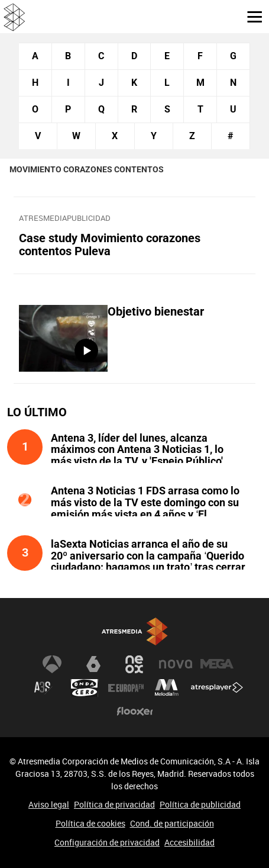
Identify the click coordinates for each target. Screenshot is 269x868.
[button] (250, 16)
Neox (135, 664)
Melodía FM (167, 688)
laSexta (93, 664)
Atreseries (43, 688)
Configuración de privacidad (107, 842)
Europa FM (126, 688)
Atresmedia (135, 632)
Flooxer (135, 712)
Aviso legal (49, 804)
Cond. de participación (172, 823)
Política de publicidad (200, 804)
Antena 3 (52, 664)
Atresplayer (217, 688)
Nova (176, 664)
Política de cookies (90, 823)
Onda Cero (85, 688)
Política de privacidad (114, 804)
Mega (217, 664)
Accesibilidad (189, 842)
